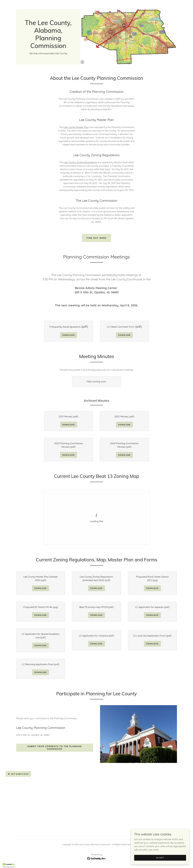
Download (69, 335)
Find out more (96, 238)
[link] (48, 47)
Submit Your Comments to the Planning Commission (55, 748)
